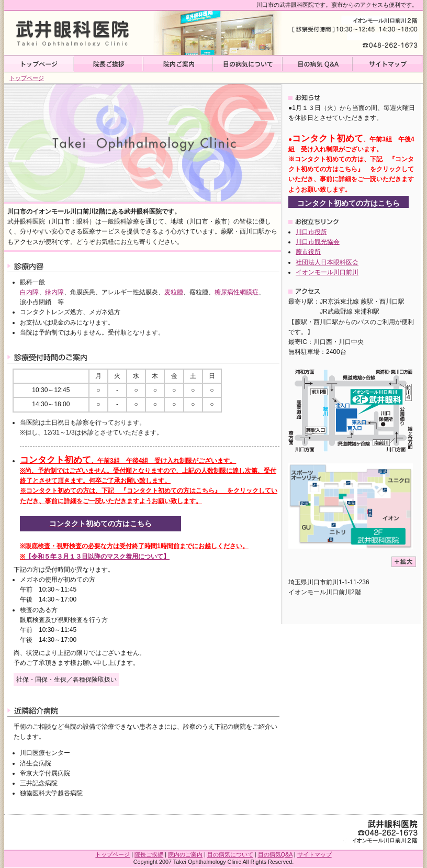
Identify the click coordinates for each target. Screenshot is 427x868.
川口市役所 (311, 232)
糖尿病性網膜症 (237, 292)
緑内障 (54, 292)
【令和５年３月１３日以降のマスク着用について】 (97, 557)
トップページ (39, 64)
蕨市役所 (308, 252)
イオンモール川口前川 (327, 272)
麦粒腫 (174, 292)
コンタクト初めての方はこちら (100, 524)
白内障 (29, 292)
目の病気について (248, 64)
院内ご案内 (178, 64)
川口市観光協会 (318, 242)
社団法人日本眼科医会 (327, 262)
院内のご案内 (185, 854)
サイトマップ (388, 64)
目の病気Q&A (318, 64)
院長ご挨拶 (109, 64)
